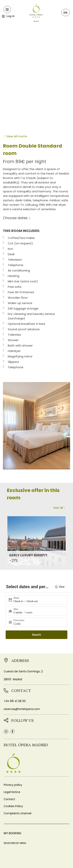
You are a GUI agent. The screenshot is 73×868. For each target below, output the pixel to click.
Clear (60, 587)
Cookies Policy (13, 806)
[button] (6, 426)
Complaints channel (18, 813)
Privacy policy (13, 785)
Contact (9, 799)
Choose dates (15, 218)
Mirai (23, 843)
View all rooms (17, 136)
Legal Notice (12, 792)
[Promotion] (39, 624)
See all (58, 508)
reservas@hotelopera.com (22, 709)
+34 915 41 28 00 (15, 701)
